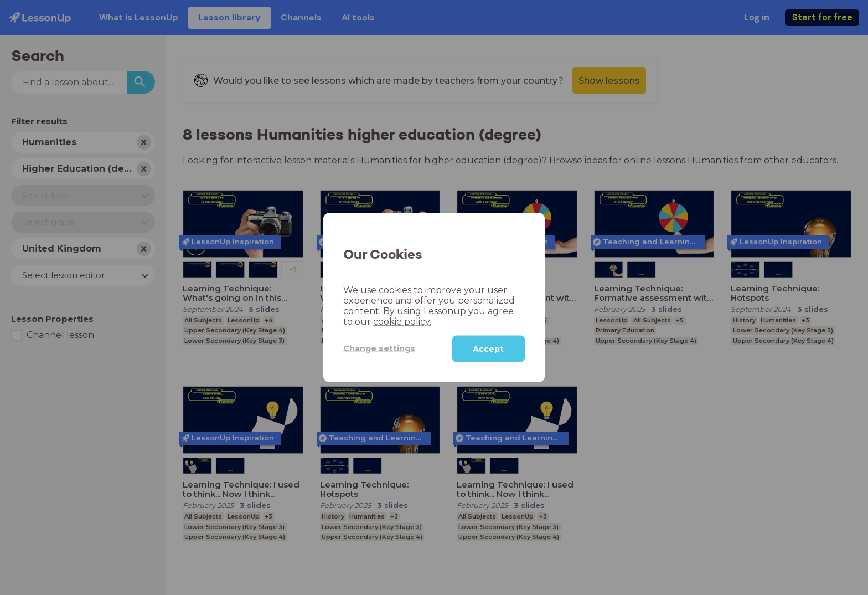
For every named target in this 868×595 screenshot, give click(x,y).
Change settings (379, 348)
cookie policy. (402, 321)
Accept (488, 348)
